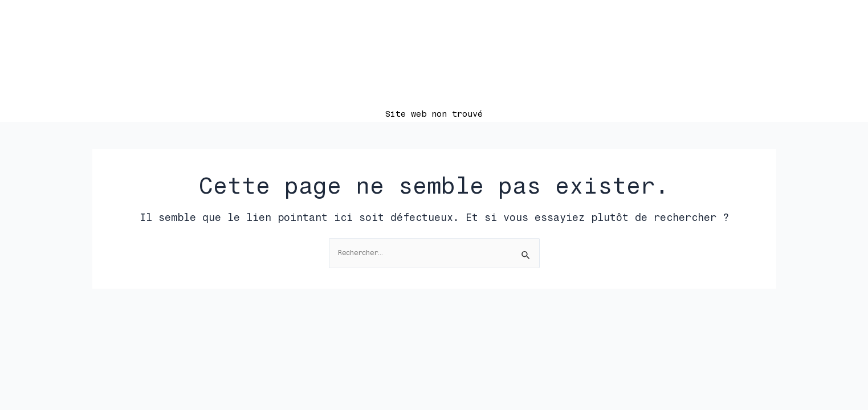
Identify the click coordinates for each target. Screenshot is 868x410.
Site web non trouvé (434, 114)
